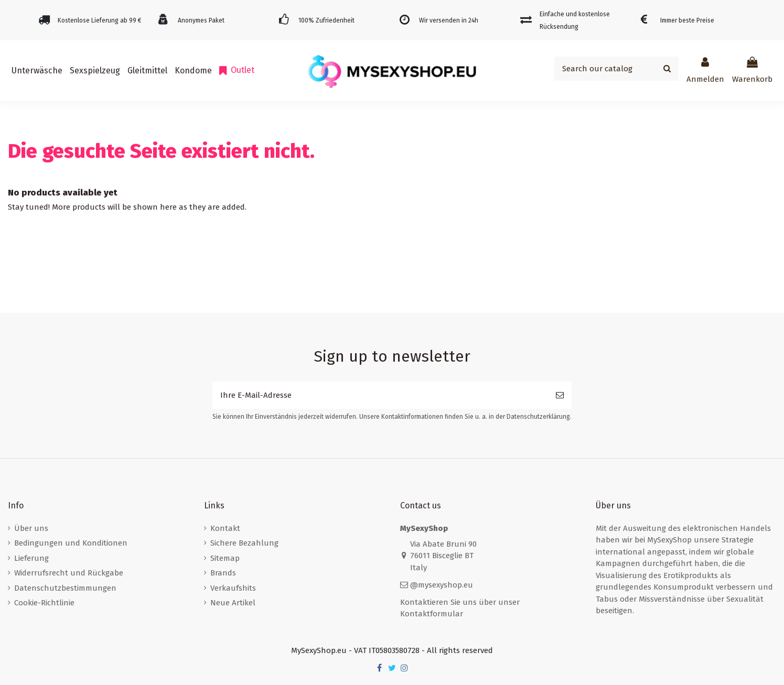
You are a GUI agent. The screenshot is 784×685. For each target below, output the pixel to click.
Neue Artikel (233, 603)
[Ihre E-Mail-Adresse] (380, 395)
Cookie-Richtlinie (44, 603)
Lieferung (31, 558)
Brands (223, 573)
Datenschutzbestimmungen (65, 588)
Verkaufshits (233, 588)
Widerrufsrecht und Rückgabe (69, 573)
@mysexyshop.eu (442, 585)
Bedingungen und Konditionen (71, 543)
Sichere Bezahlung (244, 543)
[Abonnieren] (560, 395)
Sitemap (225, 558)
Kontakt (225, 528)
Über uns (31, 528)
